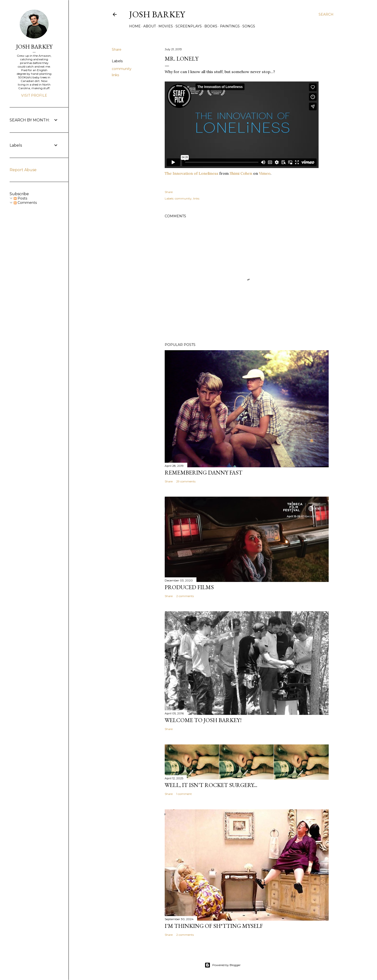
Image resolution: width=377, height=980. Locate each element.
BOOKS (211, 26)
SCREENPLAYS (189, 26)
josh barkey (157, 14)
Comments (25, 203)
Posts (20, 198)
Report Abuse (23, 170)
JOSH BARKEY (34, 47)
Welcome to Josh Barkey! (203, 720)
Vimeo (265, 173)
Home (135, 26)
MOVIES (166, 26)
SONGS (249, 26)
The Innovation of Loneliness (192, 173)
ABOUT (150, 26)
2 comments (185, 596)
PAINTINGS (230, 26)
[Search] (326, 14)
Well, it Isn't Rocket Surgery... (211, 785)
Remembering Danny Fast (204, 472)
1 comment (184, 794)
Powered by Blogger (223, 965)
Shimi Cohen (241, 173)
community (122, 69)
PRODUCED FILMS (189, 587)
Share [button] (117, 50)
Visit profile (34, 95)
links (115, 75)
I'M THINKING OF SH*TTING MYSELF (214, 926)
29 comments (186, 481)
